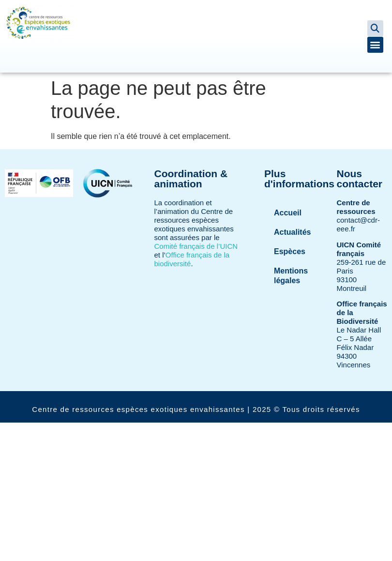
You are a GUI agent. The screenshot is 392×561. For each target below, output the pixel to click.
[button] (375, 28)
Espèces (290, 251)
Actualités (292, 232)
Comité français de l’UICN (196, 246)
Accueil (288, 213)
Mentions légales (291, 276)
